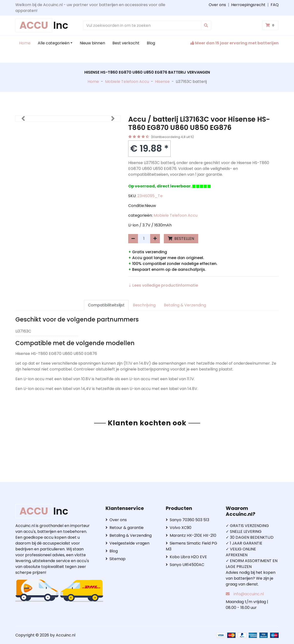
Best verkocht (126, 43)
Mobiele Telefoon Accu (127, 82)
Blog (151, 43)
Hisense (162, 82)
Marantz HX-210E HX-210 (191, 535)
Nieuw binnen (92, 43)
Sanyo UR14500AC (185, 565)
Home (25, 43)
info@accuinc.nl (249, 594)
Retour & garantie (125, 528)
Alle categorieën (54, 43)
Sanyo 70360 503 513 (187, 520)
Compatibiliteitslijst (106, 305)
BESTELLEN (181, 239)
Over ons (217, 5)
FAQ (275, 5)
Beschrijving (144, 305)
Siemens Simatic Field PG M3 (191, 546)
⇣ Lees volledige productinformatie (163, 285)
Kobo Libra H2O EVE (186, 557)
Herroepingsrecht (248, 5)
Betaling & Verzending (185, 305)
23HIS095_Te (150, 196)
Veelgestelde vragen (127, 543)
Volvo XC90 (179, 528)
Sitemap (116, 559)
